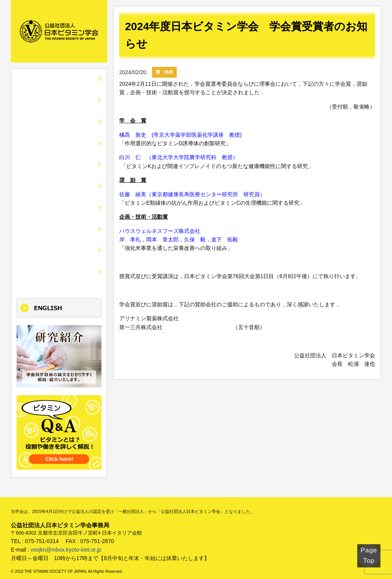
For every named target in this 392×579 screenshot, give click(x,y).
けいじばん (34, 245)
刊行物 (28, 203)
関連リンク (34, 224)
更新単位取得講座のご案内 (56, 265)
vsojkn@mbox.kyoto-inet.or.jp (66, 543)
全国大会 (31, 141)
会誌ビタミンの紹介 (47, 120)
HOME (28, 79)
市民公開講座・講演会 (50, 162)
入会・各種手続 (41, 183)
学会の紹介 (34, 100)
